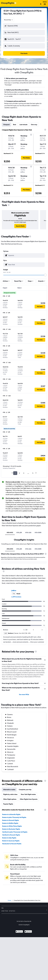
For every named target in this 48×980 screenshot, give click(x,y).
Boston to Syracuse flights (11, 841)
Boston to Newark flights (11, 820)
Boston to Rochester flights (11, 829)
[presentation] (23, 13)
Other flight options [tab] (10, 799)
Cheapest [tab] (6, 125)
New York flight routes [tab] (28, 794)
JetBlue (14, 591)
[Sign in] (41, 4)
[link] (20, 226)
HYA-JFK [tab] (19, 533)
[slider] (45, 275)
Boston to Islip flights (9, 838)
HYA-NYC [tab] (10, 533)
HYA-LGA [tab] (28, 533)
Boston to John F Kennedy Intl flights (14, 817)
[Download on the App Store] (28, 932)
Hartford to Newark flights (11, 835)
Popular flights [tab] (8, 804)
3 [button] (24, 473)
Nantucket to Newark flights (12, 844)
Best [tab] (15, 125)
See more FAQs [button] (24, 694)
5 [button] (33, 473)
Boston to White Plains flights (12, 826)
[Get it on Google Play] (19, 932)
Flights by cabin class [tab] (10, 794)
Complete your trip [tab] (25, 790)
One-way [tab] (34, 125)
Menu (45, 3)
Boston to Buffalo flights (10, 823)
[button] (24, 26)
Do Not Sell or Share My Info (24, 921)
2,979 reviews (16, 597)
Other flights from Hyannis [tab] (29, 799)
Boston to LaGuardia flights (11, 814)
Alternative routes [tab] (9, 790)
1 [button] (15, 473)
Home (9, 900)
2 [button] (19, 473)
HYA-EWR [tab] (38, 533)
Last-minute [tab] (23, 125)
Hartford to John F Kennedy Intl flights (15, 832)
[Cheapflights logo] (8, 3)
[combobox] (9, 20)
